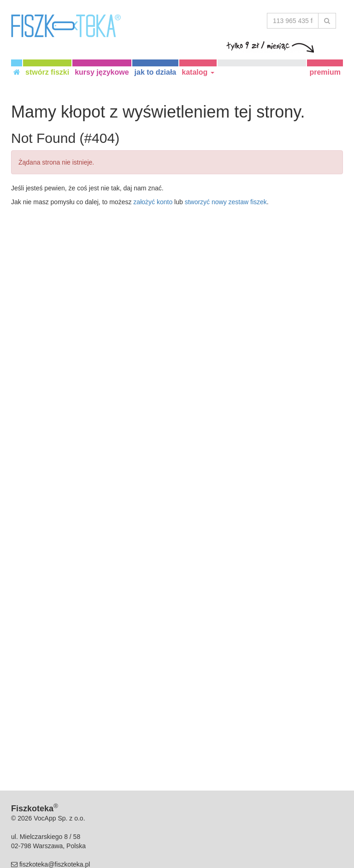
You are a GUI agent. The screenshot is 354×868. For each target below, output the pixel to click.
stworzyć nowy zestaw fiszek (226, 202)
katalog (198, 72)
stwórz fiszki (47, 72)
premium (325, 72)
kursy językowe (102, 72)
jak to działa (156, 72)
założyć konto (153, 202)
